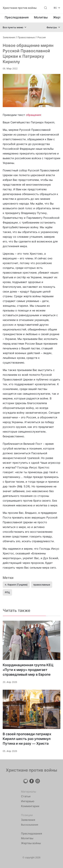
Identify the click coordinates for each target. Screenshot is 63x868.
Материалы (29, 792)
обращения (33, 115)
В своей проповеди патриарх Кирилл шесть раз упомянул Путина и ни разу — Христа (27, 739)
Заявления (9, 37)
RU (55, 8)
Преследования (17, 17)
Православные (26, 37)
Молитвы (41, 17)
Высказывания (30, 825)
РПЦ (7, 592)
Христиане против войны (20, 8)
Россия (42, 37)
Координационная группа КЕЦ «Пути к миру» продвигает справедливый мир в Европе (28, 670)
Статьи (26, 796)
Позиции (27, 815)
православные (42, 585)
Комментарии (30, 806)
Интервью (28, 801)
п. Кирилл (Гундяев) (16, 585)
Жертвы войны (31, 843)
